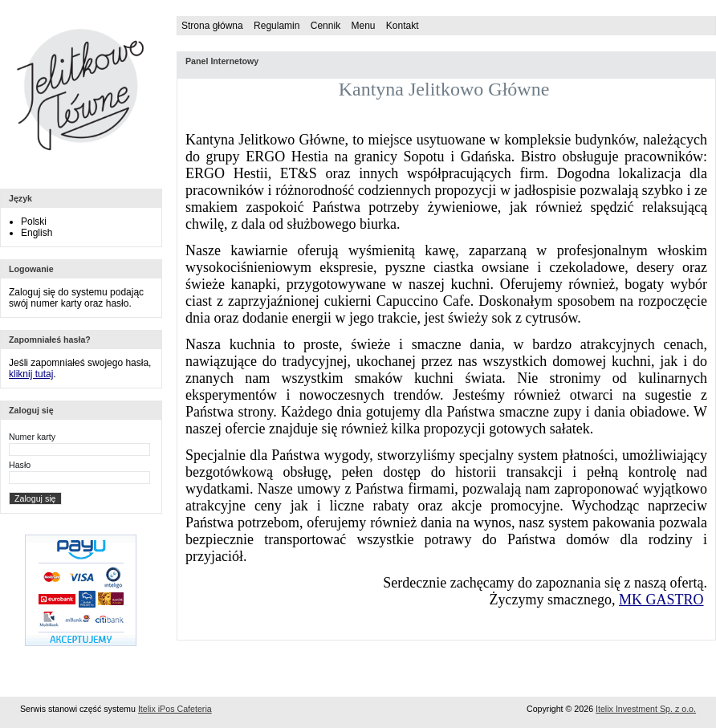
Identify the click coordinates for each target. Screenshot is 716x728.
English (37, 233)
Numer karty (32, 437)
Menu (363, 26)
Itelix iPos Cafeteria (175, 709)
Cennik (325, 26)
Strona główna (212, 26)
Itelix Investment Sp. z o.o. (646, 709)
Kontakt (403, 26)
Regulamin (277, 26)
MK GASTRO (661, 600)
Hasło (20, 465)
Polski (34, 222)
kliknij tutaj (31, 374)
